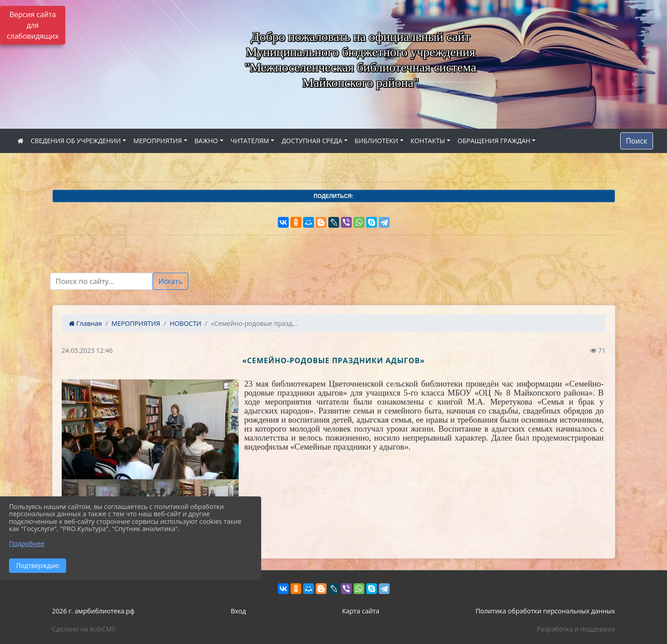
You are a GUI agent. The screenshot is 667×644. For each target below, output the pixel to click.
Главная (86, 323)
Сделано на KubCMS (84, 629)
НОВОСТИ (186, 323)
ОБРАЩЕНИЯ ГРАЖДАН (494, 141)
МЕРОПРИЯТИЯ (158, 141)
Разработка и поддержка (576, 629)
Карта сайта (361, 611)
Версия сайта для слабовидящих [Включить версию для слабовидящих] (33, 25)
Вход (238, 611)
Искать (171, 281)
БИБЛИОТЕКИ (377, 141)
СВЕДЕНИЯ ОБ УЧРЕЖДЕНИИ (76, 141)
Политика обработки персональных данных (545, 611)
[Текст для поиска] (101, 281)
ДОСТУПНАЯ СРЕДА (312, 141)
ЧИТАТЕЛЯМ (250, 141)
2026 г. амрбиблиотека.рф (93, 611)
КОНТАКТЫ (428, 141)
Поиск (637, 141)
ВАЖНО (206, 141)
